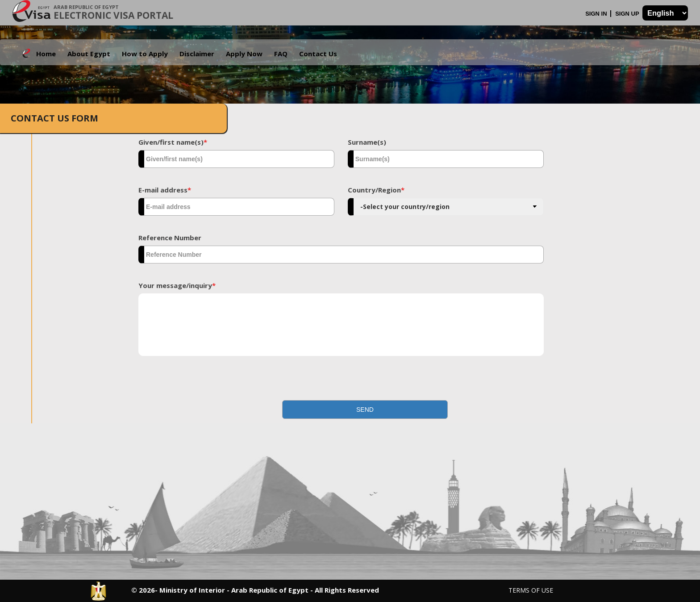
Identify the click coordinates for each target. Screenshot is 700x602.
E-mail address (165, 190)
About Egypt (89, 54)
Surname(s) (367, 142)
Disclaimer (197, 54)
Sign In (597, 14)
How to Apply (145, 54)
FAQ (281, 54)
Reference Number (170, 238)
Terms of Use (531, 590)
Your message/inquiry (177, 285)
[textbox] (236, 159)
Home (46, 54)
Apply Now (244, 54)
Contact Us (318, 54)
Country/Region (376, 190)
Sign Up (628, 14)
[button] (365, 410)
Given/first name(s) (173, 142)
